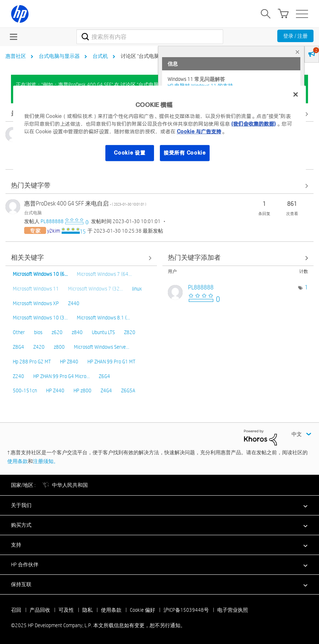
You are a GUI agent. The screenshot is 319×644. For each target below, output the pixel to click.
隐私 (87, 610)
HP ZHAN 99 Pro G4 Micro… (61, 376)
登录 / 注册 (295, 36)
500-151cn (25, 391)
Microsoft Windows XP (36, 303)
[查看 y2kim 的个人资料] (54, 231)
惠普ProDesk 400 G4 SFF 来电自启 (85, 203)
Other (19, 332)
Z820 (130, 332)
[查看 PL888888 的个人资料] (52, 221)
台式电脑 (33, 212)
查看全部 (159, 186)
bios (38, 332)
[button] (159, 505)
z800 (59, 347)
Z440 (74, 303)
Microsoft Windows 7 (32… (95, 289)
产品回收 (40, 610)
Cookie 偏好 (142, 610)
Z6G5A (128, 391)
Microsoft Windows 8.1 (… (103, 318)
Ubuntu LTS (103, 332)
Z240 (18, 376)
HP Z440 (55, 391)
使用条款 (18, 461)
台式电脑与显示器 (59, 56)
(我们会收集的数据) (253, 124)
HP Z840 (69, 362)
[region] (159, 128)
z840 (77, 332)
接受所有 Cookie (185, 153)
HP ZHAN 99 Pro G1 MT (111, 362)
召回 (16, 610)
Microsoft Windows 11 (36, 289)
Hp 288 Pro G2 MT (32, 362)
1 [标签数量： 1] (306, 287)
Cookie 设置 (130, 153)
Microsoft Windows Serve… (102, 347)
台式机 (100, 56)
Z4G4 (106, 391)
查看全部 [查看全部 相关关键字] (81, 258)
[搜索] (150, 37)
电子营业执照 (233, 610)
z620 (57, 332)
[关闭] (296, 95)
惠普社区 (16, 56)
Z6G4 (104, 376)
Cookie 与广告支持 (199, 132)
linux (137, 289)
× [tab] (297, 52)
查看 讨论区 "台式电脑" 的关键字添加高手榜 (238, 258)
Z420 (39, 347)
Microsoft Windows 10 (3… (40, 318)
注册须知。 (46, 461)
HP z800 (82, 391)
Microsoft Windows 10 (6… (40, 274)
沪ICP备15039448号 (186, 610)
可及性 (66, 610)
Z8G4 (18, 347)
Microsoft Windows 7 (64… (104, 274)
